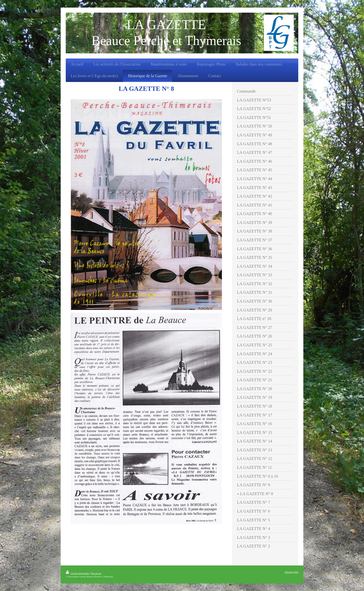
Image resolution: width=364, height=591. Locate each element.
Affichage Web (291, 572)
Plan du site (96, 573)
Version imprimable (78, 573)
